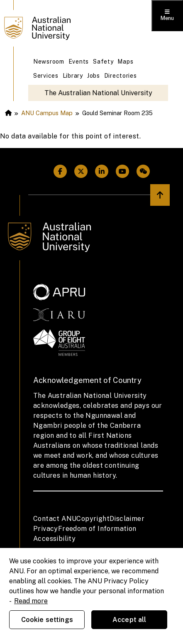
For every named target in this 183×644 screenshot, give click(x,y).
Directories (121, 76)
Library (73, 76)
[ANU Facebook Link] (60, 171)
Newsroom (49, 62)
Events (79, 62)
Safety (103, 62)
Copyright (93, 519)
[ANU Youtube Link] (122, 171)
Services (46, 76)
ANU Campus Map (47, 113)
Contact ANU (55, 519)
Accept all (129, 620)
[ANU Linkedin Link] (102, 171)
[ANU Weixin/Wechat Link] (143, 171)
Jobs (94, 76)
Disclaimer (127, 519)
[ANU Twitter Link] (81, 171)
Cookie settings (47, 620)
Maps (125, 62)
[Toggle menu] (167, 16)
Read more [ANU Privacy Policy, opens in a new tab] (31, 601)
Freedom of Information (97, 529)
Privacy (46, 529)
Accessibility (54, 539)
